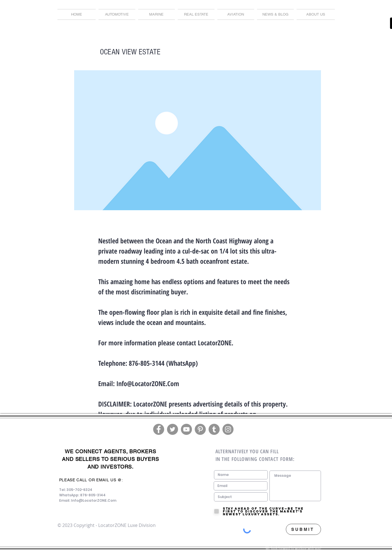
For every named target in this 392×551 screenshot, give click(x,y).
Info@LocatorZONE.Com (148, 383)
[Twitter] (173, 429)
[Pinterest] (200, 429)
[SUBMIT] (303, 529)
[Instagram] (228, 429)
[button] (275, 14)
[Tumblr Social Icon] (214, 429)
